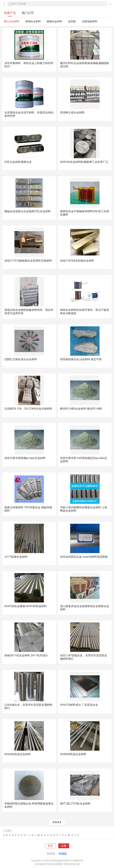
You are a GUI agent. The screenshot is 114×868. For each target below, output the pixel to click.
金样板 (72, 21)
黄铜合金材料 (33, 21)
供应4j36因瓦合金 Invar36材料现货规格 (84, 557)
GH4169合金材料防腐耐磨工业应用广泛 (84, 162)
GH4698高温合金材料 (73, 754)
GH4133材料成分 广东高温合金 (79, 705)
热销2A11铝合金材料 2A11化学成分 (26, 655)
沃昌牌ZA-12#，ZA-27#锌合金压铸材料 (28, 409)
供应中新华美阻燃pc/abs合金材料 (25, 458)
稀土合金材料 (12, 21)
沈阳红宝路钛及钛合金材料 (21, 359)
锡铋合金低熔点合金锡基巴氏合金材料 (28, 211)
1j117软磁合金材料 (16, 557)
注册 (64, 846)
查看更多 (57, 822)
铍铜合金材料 (54, 21)
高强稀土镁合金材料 (72, 112)
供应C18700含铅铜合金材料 (77, 261)
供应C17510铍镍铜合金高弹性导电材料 (28, 261)
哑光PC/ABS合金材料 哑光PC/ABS (81, 409)
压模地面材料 (90, 21)
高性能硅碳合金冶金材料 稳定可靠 (81, 359)
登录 (50, 846)
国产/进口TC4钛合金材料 (75, 804)
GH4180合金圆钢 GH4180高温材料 (26, 606)
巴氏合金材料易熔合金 (18, 162)
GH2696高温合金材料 (18, 754)
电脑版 (63, 854)
